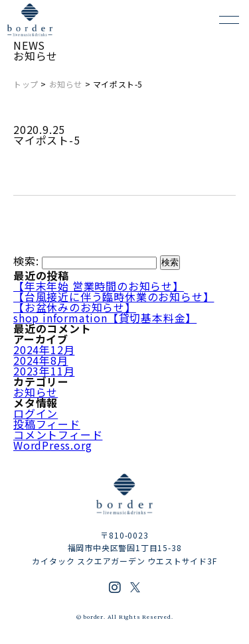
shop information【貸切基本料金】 (105, 318)
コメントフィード (58, 434)
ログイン (36, 413)
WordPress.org (52, 445)
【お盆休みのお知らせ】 (75, 307)
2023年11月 (44, 371)
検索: (26, 261)
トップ (26, 84)
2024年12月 (44, 350)
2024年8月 (41, 360)
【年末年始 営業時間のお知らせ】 (99, 286)
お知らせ (66, 84)
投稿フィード (47, 424)
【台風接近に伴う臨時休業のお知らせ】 (114, 296)
